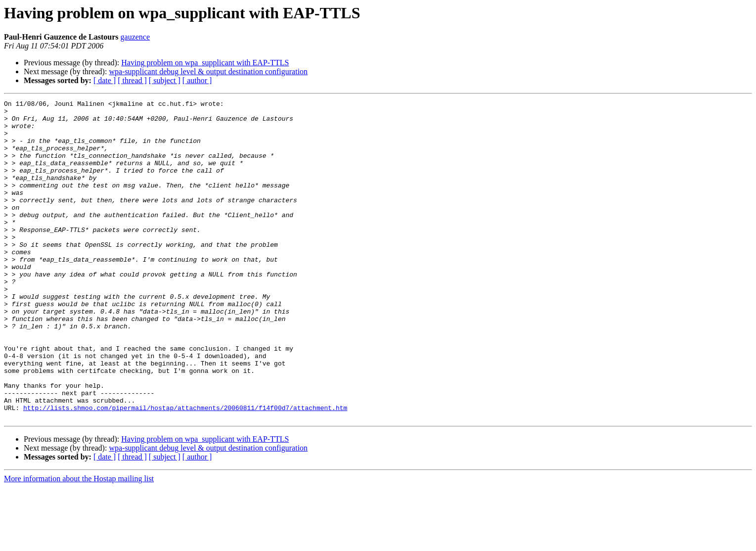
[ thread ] (132, 80)
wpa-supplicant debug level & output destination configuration (208, 71)
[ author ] (197, 80)
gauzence (135, 37)
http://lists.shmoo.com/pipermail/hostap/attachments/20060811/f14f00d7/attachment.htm (185, 470)
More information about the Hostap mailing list (79, 542)
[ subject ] (165, 80)
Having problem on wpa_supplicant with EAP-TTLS (205, 63)
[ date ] (105, 80)
